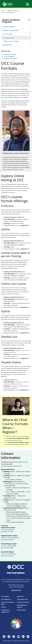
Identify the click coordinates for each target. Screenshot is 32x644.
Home (3, 11)
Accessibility (5, 596)
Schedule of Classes (10, 59)
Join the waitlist (18, 484)
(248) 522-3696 (9, 548)
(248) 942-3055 (9, 540)
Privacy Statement (23, 602)
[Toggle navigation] (27, 4)
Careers (4, 607)
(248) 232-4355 (8, 532)
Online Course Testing (11, 41)
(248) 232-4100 (16, 590)
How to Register (9, 56)
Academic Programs (13, 11)
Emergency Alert (23, 599)
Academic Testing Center (10, 30)
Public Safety (21, 610)
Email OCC (20, 596)
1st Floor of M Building (8, 546)
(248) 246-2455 (9, 556)
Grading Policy (7, 45)
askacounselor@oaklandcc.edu (11, 466)
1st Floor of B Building (8, 554)
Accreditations (6, 599)
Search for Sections (19, 436)
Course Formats (7, 34)
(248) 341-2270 (23, 462)
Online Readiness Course (12, 225)
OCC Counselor (21, 95)
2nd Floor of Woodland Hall (10, 538)
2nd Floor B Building (8, 530)
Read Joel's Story (18, 169)
